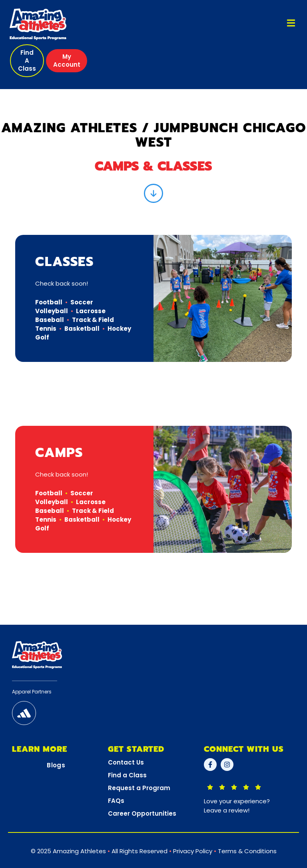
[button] (27, 61)
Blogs (56, 765)
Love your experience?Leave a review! (237, 806)
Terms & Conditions (247, 851)
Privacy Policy (193, 851)
